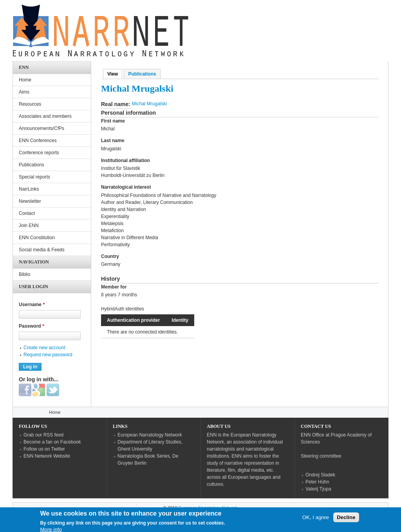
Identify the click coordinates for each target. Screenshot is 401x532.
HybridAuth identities (123, 309)
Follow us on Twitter (44, 449)
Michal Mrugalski (149, 104)
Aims (24, 92)
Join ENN (29, 225)
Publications (142, 74)
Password (32, 326)
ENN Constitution (37, 238)
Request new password (48, 355)
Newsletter (30, 201)
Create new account (44, 348)
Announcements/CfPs (42, 128)
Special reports (34, 177)
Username (32, 305)
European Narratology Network (150, 435)
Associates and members (45, 116)
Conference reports (39, 153)
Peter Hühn (317, 482)
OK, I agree (316, 520)
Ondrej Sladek (320, 475)
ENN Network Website (47, 456)
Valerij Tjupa (318, 489)
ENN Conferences (38, 141)
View (115, 74)
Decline (346, 520)
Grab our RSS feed (43, 435)
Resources (30, 104)
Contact (27, 213)
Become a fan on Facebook (52, 442)
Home (25, 80)
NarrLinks (29, 189)
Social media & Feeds (42, 250)
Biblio (24, 274)
